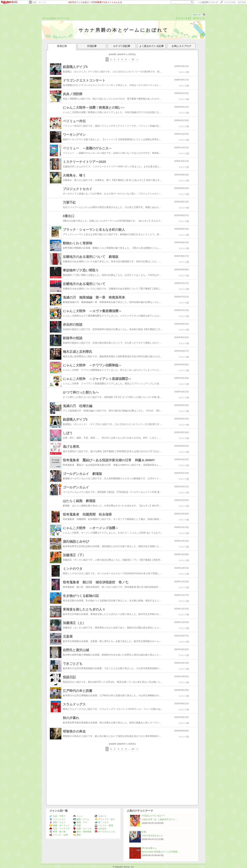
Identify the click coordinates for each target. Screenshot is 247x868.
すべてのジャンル (105, 832)
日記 (53, 18)
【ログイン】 (199, 18)
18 (133, 59)
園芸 (77, 835)
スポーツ (101, 816)
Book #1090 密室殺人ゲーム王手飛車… (161, 852)
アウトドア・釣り (105, 819)
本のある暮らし (149, 848)
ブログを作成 (229, 2)
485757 (197, 15)
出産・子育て (57, 816)
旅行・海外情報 (82, 832)
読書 (144, 832)
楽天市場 (242, 2)
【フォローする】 (183, 18)
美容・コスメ (57, 822)
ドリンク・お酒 (59, 835)
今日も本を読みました (152, 836)
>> (208, 2)
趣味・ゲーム (81, 819)
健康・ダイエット (60, 825)
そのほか (101, 829)
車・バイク (102, 822)
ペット (78, 816)
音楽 (77, 825)
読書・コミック (39, 2)
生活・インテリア (60, 829)
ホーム (46, 18)
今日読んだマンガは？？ (154, 816)
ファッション (57, 819)
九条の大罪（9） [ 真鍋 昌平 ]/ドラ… (159, 819)
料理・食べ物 (57, 832)
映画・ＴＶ (80, 822)
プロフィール (63, 18)
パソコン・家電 (104, 825)
